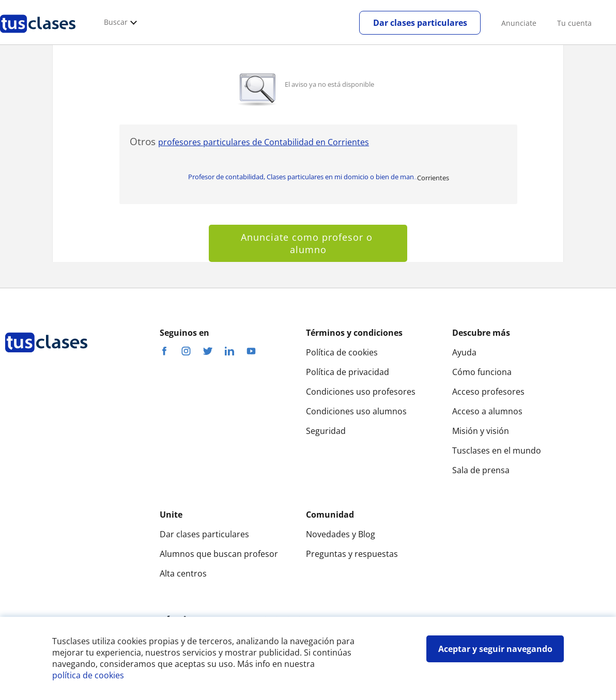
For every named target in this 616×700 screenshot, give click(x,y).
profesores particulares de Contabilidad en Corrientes (264, 142)
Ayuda (464, 352)
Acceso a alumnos (487, 411)
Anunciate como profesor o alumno (308, 243)
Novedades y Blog (341, 534)
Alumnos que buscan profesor (219, 554)
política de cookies (88, 675)
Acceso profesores (488, 392)
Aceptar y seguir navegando (495, 649)
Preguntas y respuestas (352, 554)
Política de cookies (342, 352)
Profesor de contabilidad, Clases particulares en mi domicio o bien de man (303, 177)
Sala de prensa (481, 470)
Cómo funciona (482, 372)
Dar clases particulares (420, 23)
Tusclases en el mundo (497, 450)
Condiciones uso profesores (361, 392)
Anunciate (519, 23)
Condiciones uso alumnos (356, 411)
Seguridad (326, 431)
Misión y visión (481, 431)
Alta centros (183, 573)
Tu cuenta (574, 23)
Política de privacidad (348, 372)
